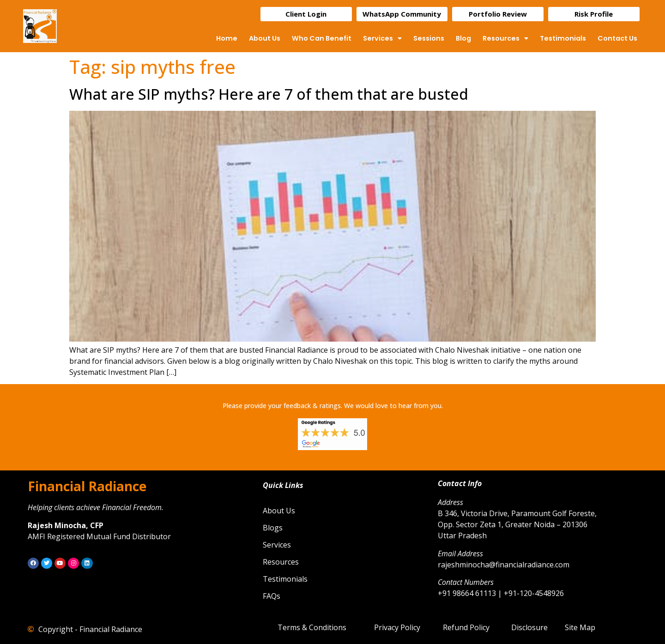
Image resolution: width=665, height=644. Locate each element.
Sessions (429, 38)
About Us (265, 38)
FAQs (272, 596)
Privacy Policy (397, 627)
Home (227, 38)
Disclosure (529, 627)
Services (382, 38)
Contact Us (617, 38)
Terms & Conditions (312, 627)
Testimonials (563, 38)
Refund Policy (466, 627)
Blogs (273, 528)
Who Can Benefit (322, 38)
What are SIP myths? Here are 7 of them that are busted (269, 94)
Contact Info (460, 483)
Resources (505, 38)
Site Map (580, 627)
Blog (463, 38)
